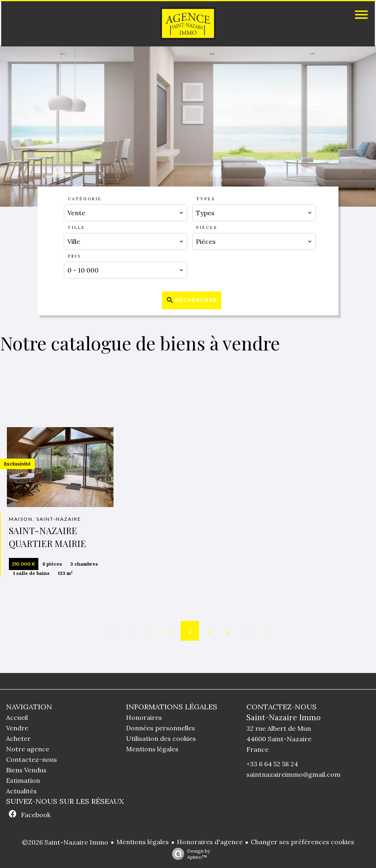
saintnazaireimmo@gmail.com (293, 774)
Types (206, 199)
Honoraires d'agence (210, 842)
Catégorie (85, 199)
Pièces (207, 227)
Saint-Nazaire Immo (284, 717)
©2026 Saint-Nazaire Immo (65, 842)
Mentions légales (143, 842)
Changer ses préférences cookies (302, 842)
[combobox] (125, 213)
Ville (77, 227)
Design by (189, 854)
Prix (75, 256)
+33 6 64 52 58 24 (272, 764)
